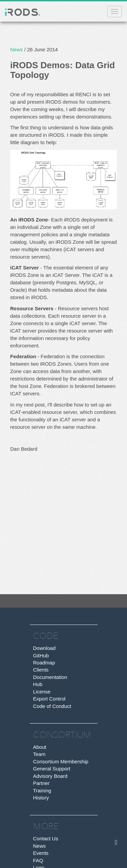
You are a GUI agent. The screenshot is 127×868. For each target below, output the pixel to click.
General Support (52, 769)
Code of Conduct (52, 706)
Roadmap (44, 663)
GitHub (41, 655)
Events (41, 853)
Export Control (49, 699)
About (40, 747)
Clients (41, 670)
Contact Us (46, 838)
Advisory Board (50, 776)
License (42, 692)
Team (39, 754)
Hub (38, 684)
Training (42, 791)
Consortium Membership (61, 761)
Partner (41, 783)
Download (45, 648)
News (17, 49)
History (41, 798)
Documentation (50, 677)
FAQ (38, 860)
